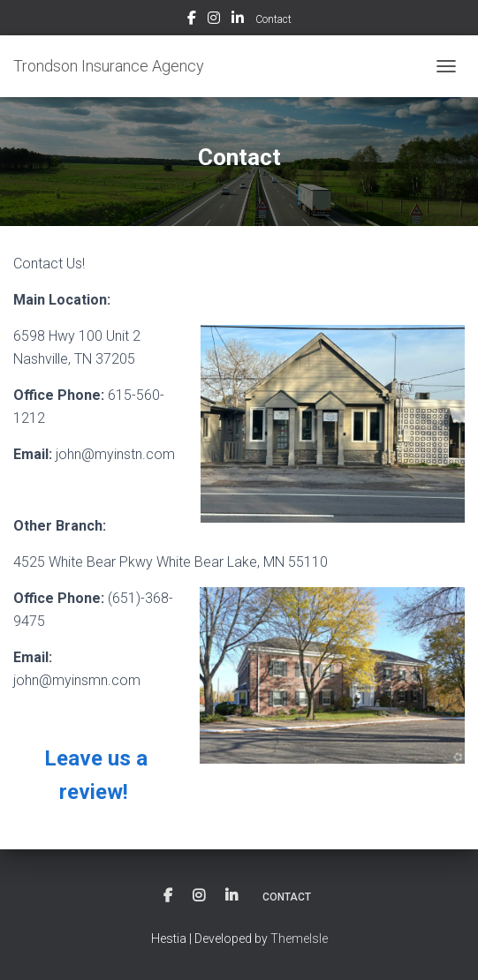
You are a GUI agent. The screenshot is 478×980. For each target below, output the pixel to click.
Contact (273, 19)
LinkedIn (238, 20)
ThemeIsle (299, 939)
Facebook (192, 20)
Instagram (214, 20)
